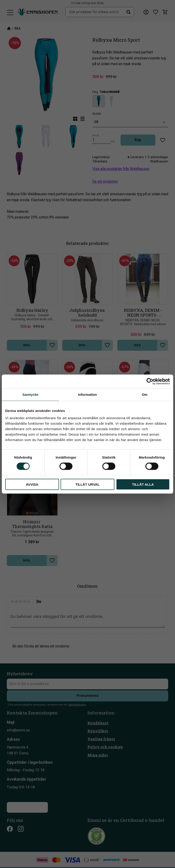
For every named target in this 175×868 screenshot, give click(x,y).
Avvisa (32, 484)
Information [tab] (88, 395)
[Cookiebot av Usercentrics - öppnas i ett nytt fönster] (150, 381)
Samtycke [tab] (30, 395)
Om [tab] (145, 395)
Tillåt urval (87, 484)
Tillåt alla (143, 484)
